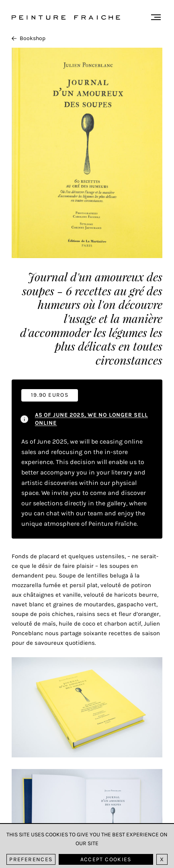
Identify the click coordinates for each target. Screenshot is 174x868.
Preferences (31, 859)
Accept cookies (106, 859)
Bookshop (29, 38)
